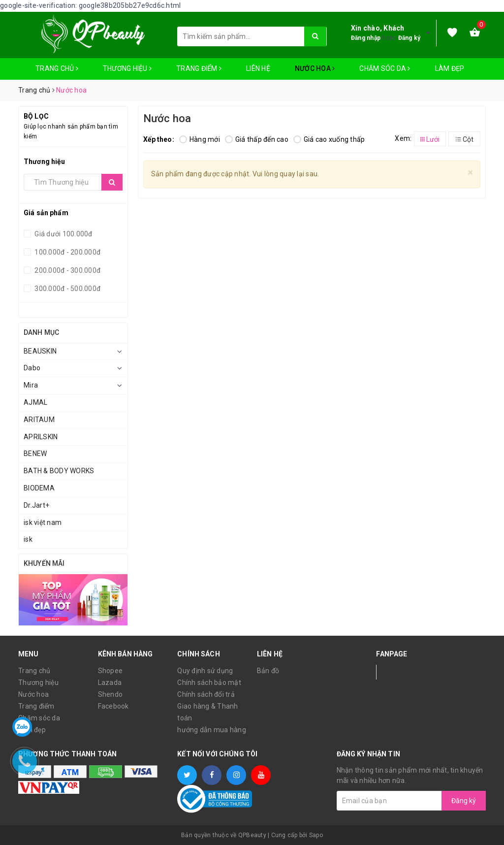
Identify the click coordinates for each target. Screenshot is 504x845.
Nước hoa (315, 68)
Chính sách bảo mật (209, 682)
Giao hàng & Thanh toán (207, 712)
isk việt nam (43, 522)
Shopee (110, 671)
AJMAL (35, 402)
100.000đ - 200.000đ (67, 252)
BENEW (35, 454)
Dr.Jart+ (36, 505)
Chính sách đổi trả (206, 694)
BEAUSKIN (40, 351)
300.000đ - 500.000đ (67, 289)
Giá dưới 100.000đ (63, 234)
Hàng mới (200, 139)
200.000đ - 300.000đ (67, 270)
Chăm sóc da (385, 68)
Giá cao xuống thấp (329, 139)
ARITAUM (39, 420)
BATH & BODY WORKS (59, 471)
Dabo (32, 368)
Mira (31, 385)
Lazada (110, 682)
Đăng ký (409, 38)
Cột (465, 139)
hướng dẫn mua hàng (212, 730)
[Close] (470, 173)
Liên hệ (258, 68)
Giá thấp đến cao (257, 139)
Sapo (316, 835)
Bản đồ (268, 671)
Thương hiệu (127, 68)
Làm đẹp (450, 68)
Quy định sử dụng (205, 671)
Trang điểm (199, 68)
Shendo (110, 694)
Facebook (113, 706)
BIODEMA (39, 488)
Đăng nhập (366, 38)
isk (28, 539)
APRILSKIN (41, 437)
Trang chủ (57, 68)
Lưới (430, 139)
